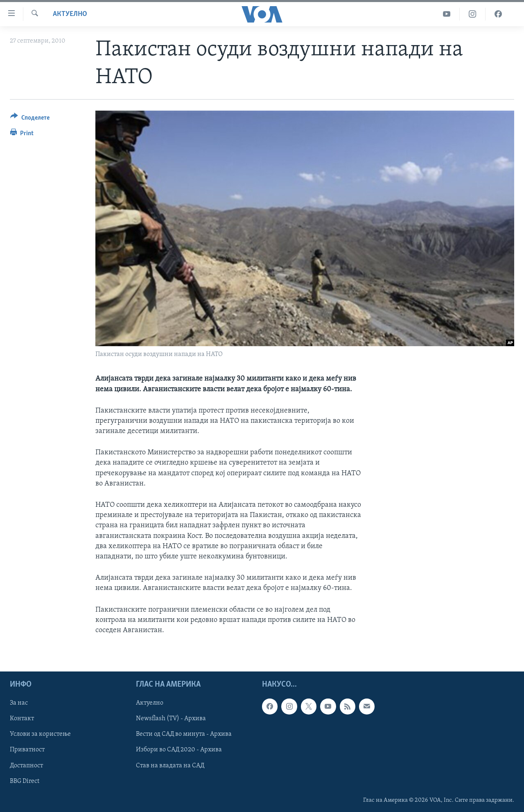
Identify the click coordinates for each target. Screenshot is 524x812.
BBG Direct (25, 781)
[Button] (30, 119)
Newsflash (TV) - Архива (171, 719)
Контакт (22, 719)
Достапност (26, 766)
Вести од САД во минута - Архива (184, 735)
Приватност (27, 750)
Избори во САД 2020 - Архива (179, 750)
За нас (19, 703)
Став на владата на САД (170, 766)
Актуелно (70, 14)
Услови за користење (40, 735)
